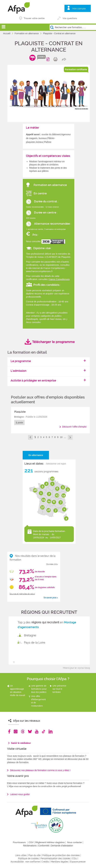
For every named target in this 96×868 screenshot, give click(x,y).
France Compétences (59, 279)
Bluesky (30, 731)
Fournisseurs (19, 842)
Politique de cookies (28, 858)
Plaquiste (20, 412)
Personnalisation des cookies (55, 858)
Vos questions (70, 18)
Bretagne (30, 635)
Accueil (7, 33)
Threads (23, 731)
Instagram (16, 731)
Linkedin (51, 731)
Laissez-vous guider (20, 794)
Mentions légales (59, 862)
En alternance (36, 455)
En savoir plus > (51, 598)
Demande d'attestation (62, 846)
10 (61, 437)
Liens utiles (21, 855)
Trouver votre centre (34, 18)
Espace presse (78, 862)
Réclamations (30, 846)
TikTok (43, 731)
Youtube (37, 731)
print (56, 59)
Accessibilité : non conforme (25, 862)
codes (41, 57)
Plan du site (34, 855)
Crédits (45, 862)
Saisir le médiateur (21, 743)
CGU (75, 858)
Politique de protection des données (61, 855)
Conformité (44, 846)
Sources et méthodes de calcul (22, 594)
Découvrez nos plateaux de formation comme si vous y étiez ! (40, 770)
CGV (31, 842)
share (65, 59)
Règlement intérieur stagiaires (50, 842)
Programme (49, 59)
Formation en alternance (27, 33)
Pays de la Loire (35, 642)
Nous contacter (75, 842)
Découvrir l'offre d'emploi (74, 427)
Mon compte (79, 9)
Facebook (9, 731)
